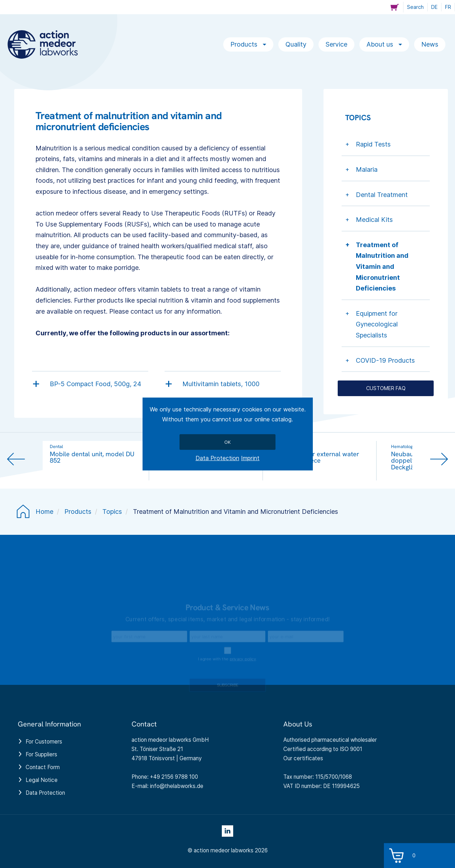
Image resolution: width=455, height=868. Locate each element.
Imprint (250, 458)
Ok (227, 442)
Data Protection (217, 458)
